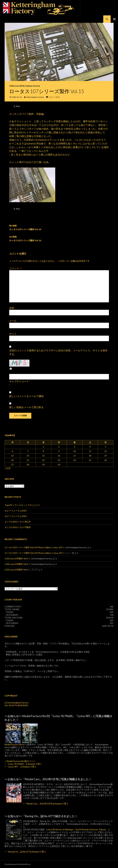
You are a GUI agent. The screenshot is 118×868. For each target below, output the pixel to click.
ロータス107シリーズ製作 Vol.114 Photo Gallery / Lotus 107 (34, 547)
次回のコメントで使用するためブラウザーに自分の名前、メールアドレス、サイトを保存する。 (58, 352)
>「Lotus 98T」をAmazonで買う (21, 767)
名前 (12, 308)
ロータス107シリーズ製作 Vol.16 (59, 238)
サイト (13, 334)
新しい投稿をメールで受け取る (26, 407)
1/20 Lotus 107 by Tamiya (21, 86)
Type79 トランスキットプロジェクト (22, 505)
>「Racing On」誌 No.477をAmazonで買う (25, 852)
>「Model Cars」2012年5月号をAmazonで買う (46, 804)
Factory (36, 86)
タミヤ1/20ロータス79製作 (18, 527)
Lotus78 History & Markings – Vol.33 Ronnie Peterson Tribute (76, 829)
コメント (16, 268)
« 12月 (8, 468)
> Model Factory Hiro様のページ (20, 761)
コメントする (54, 97)
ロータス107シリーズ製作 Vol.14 (59, 227)
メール (13, 321)
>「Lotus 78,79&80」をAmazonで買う (23, 764)
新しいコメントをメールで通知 (26, 396)
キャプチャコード (19, 381)
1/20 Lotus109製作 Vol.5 (16, 558)
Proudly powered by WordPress (18, 864)
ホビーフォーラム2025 (16, 511)
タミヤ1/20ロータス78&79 (18, 522)
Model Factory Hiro (14, 744)
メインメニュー (114, 19)
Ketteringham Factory (35, 97)
